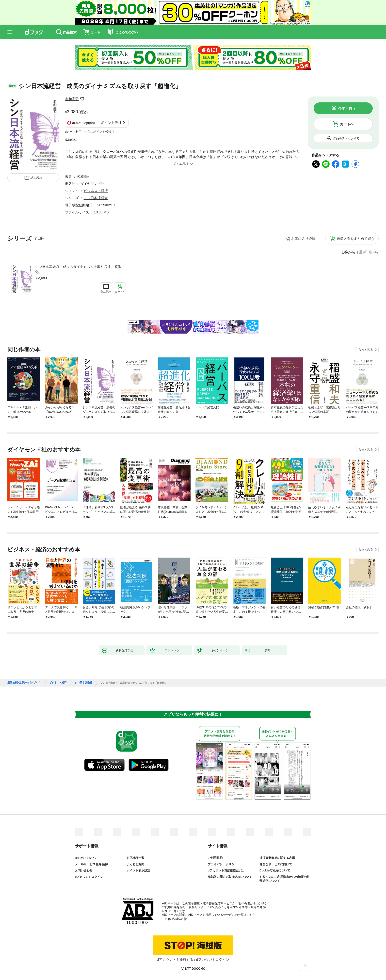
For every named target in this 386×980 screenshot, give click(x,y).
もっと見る (366, 350)
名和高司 (72, 99)
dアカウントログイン (89, 877)
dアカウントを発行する (175, 960)
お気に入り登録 (303, 239)
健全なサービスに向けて (276, 864)
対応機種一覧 (135, 858)
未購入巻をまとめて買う (355, 239)
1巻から (349, 252)
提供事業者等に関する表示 (277, 858)
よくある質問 (135, 864)
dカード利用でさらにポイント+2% (88, 132)
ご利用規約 (215, 858)
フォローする (82, 99)
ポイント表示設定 (138, 870)
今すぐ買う (347, 108)
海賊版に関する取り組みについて (230, 877)
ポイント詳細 (111, 123)
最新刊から (369, 252)
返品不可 (71, 139)
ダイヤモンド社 (92, 184)
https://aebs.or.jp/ (176, 919)
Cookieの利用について (275, 870)
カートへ (347, 124)
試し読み (36, 178)
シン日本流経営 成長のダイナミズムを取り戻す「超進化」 (78, 269)
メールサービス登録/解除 (91, 864)
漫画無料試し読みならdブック (24, 683)
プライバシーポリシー (223, 864)
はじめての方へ (85, 858)
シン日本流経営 (96, 198)
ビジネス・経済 (96, 191)
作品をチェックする (346, 138)
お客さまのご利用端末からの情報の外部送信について (285, 879)
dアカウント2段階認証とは (226, 870)
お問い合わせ (84, 870)
